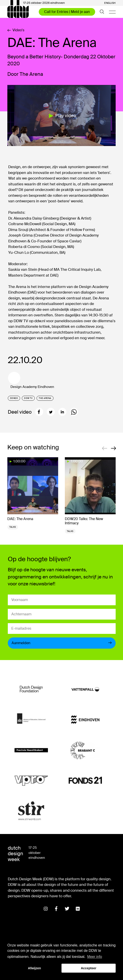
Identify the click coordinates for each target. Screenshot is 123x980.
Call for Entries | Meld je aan (67, 12)
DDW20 (14, 398)
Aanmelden (62, 643)
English (110, 3)
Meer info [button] (95, 957)
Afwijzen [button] (34, 968)
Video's (16, 30)
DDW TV (28, 398)
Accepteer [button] (89, 968)
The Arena (45, 398)
